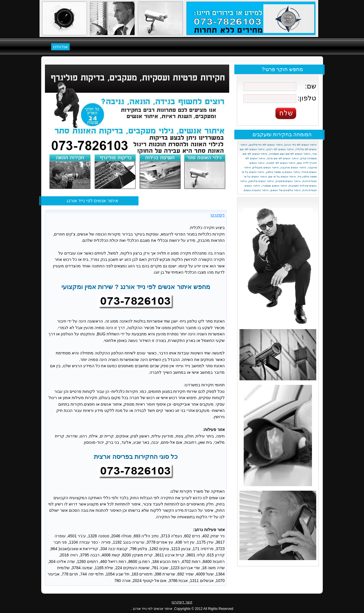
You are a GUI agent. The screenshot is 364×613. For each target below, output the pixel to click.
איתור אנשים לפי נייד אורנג (301, 145)
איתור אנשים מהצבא (293, 167)
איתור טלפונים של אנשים (286, 190)
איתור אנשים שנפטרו (275, 186)
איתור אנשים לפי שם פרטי (283, 158)
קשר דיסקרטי (182, 602)
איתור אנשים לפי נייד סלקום (266, 145)
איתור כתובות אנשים (256, 190)
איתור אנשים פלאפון (261, 181)
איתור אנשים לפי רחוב (280, 149)
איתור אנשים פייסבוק (288, 181)
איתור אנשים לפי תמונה (281, 163)
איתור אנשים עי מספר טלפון (283, 172)
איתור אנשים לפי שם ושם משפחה (290, 154)
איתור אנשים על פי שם (282, 177)
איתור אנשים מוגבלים (266, 167)
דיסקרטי (218, 215)
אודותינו (60, 47)
